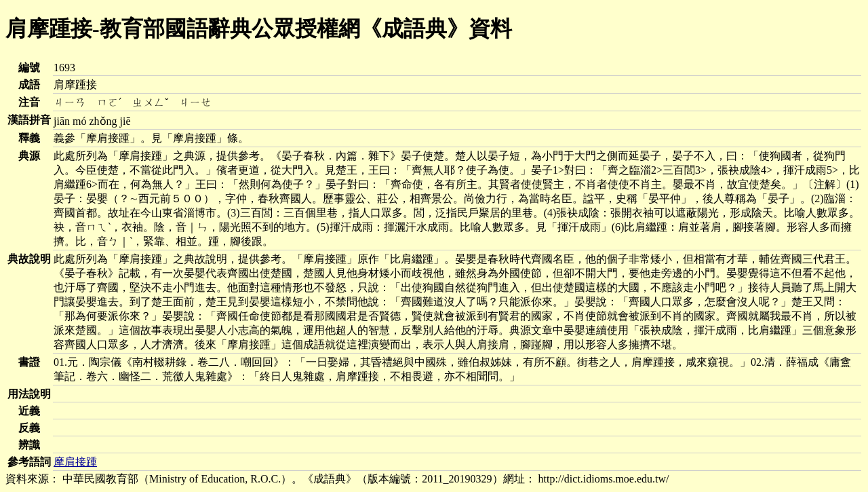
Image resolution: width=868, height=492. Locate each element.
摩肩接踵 (75, 462)
